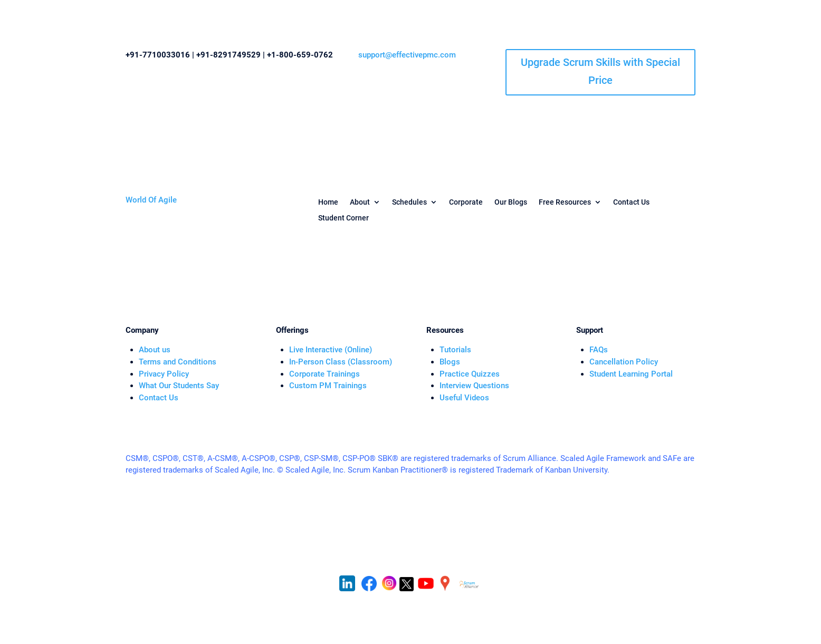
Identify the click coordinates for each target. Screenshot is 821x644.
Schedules (409, 202)
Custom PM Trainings (328, 386)
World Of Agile (151, 200)
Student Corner (343, 218)
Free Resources (565, 202)
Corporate (466, 202)
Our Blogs (511, 202)
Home (328, 202)
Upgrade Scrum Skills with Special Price (600, 71)
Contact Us (631, 202)
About (360, 202)
